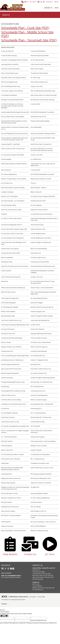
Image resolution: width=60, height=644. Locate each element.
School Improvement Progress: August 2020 (14, 229)
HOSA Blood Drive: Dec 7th (38, 117)
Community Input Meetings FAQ (40, 320)
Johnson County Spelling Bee (39, 395)
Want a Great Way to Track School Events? (14, 531)
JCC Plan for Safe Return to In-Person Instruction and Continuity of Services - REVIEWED (13, 106)
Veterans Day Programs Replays (40, 121)
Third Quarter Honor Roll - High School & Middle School (43, 165)
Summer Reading (6, 159)
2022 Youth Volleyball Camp (9, 82)
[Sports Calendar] (13, 568)
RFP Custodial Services (37, 386)
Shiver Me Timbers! (7, 441)
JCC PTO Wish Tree (7, 183)
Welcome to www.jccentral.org (39, 531)
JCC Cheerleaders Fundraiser (10, 413)
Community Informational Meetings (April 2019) (15, 325)
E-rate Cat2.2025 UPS (7, 51)
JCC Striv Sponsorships (37, 60)
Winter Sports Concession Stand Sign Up (13, 288)
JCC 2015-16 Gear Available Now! (40, 498)
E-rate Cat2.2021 (35, 170)
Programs (4, 214)
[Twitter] (41, 2)
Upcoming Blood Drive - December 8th (42, 404)
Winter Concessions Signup (39, 400)
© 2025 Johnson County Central (18, 597)
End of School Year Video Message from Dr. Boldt (14, 243)
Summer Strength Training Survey (41, 242)
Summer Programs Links (38, 312)
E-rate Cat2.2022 (35, 104)
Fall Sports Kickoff (6, 502)
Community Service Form (38, 391)
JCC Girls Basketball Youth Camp (11, 86)
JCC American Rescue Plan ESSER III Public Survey (43, 139)
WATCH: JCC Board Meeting (39, 249)
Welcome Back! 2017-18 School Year (41, 417)
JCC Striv (50, 554)
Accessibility (33, 597)
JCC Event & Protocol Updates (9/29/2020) (43, 196)
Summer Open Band (7, 378)
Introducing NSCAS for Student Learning (13, 391)
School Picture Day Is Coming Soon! (41, 144)
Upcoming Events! (6, 474)
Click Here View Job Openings (11, 577)
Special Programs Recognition (10, 373)
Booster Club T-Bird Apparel (10, 196)
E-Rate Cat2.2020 (6, 271)
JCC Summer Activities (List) (39, 373)
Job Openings (5, 386)
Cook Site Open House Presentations (42, 214)
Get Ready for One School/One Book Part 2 (14, 404)
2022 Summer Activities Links (39, 82)
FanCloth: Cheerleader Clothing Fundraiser (43, 134)
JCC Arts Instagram (36, 205)
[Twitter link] (5, 568)
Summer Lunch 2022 (37, 86)
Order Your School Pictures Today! (11, 210)
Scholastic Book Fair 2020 (38, 201)
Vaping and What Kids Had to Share (41, 334)
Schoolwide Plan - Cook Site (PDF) (25, 28)
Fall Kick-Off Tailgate (37, 303)
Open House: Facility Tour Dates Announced (44, 95)
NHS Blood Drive (36, 364)
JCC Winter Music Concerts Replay (11, 400)
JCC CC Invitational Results (38, 413)
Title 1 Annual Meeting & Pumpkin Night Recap (15, 356)
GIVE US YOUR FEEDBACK (38, 526)
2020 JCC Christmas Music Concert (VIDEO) (14, 179)
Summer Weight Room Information (41, 238)
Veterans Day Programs (38, 437)
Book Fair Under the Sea (8, 292)
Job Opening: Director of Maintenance (12, 360)
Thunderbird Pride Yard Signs (39, 73)
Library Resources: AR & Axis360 (11, 253)
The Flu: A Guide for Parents (39, 338)
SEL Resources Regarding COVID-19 (12, 225)
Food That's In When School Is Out (11, 320)
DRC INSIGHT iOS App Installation (11, 516)
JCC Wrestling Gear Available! (10, 307)
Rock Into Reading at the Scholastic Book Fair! (14, 134)
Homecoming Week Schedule (39, 493)
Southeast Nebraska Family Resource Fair (43, 266)
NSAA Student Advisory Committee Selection (14, 164)
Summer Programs (36, 450)
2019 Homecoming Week (8, 303)
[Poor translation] (6, 616)
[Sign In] (55, 2)
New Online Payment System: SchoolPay (13, 188)
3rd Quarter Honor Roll (8, 334)
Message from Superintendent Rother (12, 100)
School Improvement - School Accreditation (43, 441)
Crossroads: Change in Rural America (12, 91)
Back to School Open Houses (10, 73)
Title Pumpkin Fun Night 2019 (10, 298)
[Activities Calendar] (11, 568)
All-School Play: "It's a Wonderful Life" (42, 382)
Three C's (33, 183)
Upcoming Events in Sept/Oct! (10, 64)
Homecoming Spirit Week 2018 (10, 364)
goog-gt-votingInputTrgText (36, 623)
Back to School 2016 (7, 450)
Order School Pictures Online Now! (41, 64)
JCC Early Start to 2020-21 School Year (12, 234)
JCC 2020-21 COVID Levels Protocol (11, 218)
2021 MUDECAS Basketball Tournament (42, 174)
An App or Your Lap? (37, 277)
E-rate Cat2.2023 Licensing (9, 56)
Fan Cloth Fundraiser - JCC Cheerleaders (13, 201)
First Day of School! (36, 502)
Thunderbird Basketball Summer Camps (13, 382)
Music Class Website (7, 257)
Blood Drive (5, 281)
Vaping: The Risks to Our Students (11, 347)
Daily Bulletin (10, 554)
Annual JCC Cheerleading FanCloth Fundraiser (15, 60)
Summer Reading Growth (38, 234)
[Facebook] (38, 2)
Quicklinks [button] (49, 2)
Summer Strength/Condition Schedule (42, 316)
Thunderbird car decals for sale (40, 463)
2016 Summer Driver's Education (11, 459)
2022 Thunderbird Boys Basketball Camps (43, 91)
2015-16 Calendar (36, 507)
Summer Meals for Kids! (38, 422)
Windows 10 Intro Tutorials (39, 446)
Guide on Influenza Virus (8, 395)
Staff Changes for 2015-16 (38, 511)
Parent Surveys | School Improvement (42, 288)
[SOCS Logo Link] (4, 597)
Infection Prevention (7, 526)
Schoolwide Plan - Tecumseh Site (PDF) (29, 40)
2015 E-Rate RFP (6, 522)
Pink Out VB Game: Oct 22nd (9, 493)
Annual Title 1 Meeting (37, 329)
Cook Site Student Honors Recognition (12, 238)
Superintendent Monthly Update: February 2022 (15, 112)
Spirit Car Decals (6, 342)
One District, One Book (8, 417)
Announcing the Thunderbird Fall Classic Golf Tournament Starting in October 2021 (14, 139)
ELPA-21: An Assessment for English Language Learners (15, 431)
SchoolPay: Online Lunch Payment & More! (14, 78)
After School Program (37, 69)
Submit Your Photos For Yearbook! (41, 483)
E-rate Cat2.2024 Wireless (38, 51)
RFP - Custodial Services (38, 459)
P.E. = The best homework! (9, 437)
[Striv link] (8, 568)
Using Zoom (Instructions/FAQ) (40, 262)
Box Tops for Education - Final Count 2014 (43, 522)
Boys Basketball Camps (8, 316)
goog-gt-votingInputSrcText (21, 623)
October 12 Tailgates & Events (39, 360)
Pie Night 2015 (35, 487)
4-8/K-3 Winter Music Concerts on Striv (42, 468)
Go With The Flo (35, 325)
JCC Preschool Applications (9, 174)
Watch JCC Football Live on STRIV (11, 498)
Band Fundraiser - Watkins (38, 188)
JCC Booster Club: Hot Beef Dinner (41, 342)
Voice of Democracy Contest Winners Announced (41, 431)
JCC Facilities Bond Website (9, 95)
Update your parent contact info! (11, 478)
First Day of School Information (10, 69)
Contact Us (30, 554)
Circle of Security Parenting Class (11, 277)
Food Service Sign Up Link (38, 257)
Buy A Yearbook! (6, 170)
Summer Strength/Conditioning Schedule (43, 378)
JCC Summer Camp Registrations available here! (15, 426)
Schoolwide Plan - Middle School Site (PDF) (27, 34)
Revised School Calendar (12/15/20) (41, 179)
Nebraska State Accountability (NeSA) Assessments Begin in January (12, 469)
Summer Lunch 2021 (37, 155)
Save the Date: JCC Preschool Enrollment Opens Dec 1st (15, 128)
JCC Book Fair (5, 409)
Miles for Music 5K (36, 192)
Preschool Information (8, 329)
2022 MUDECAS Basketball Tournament (42, 112)
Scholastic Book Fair (7, 351)
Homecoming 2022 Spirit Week (40, 56)
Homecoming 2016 (7, 446)
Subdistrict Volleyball (7, 192)
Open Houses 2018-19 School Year (11, 369)
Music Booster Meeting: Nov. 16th (41, 478)
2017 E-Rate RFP (35, 426)
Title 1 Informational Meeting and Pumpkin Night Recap (43, 293)
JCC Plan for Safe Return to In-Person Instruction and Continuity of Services (42, 150)
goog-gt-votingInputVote (50, 623)
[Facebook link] (2, 568)
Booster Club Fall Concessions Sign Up (42, 307)
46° (24, 2)
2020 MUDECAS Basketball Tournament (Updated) (42, 272)
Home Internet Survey (37, 225)
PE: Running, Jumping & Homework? (41, 474)
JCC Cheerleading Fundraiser (39, 298)
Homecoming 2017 (36, 409)
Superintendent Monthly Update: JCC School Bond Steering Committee (14, 122)
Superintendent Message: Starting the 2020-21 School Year (44, 219)
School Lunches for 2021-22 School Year (13, 149)
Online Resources (36, 253)
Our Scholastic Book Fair (38, 356)
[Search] (57, 2)
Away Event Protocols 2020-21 (39, 210)
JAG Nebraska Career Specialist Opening (42, 100)
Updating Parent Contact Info (10, 507)
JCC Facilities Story (36, 159)
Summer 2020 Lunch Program (10, 249)
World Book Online (7, 262)
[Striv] (44, 2)
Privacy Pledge (41, 597)
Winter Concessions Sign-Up (39, 347)
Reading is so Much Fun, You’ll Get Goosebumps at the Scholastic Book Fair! (15, 488)
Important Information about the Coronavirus (15, 266)
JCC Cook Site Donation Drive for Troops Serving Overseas (43, 282)
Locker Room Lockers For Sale (10, 422)
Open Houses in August (8, 511)
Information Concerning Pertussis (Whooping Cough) (44, 516)
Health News (5, 463)
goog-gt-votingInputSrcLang (38, 620)
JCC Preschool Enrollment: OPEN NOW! (12, 155)
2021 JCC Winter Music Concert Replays (13, 117)
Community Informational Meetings (12, 338)
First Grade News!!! (36, 127)
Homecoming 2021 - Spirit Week (11, 144)
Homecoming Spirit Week (9, 205)
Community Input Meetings (39, 351)
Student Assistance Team (38, 229)
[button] (52, 8)
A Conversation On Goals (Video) (40, 454)
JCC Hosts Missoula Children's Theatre (12, 454)
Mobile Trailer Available (8, 312)
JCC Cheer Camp (35, 78)
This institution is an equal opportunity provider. (13, 600)
